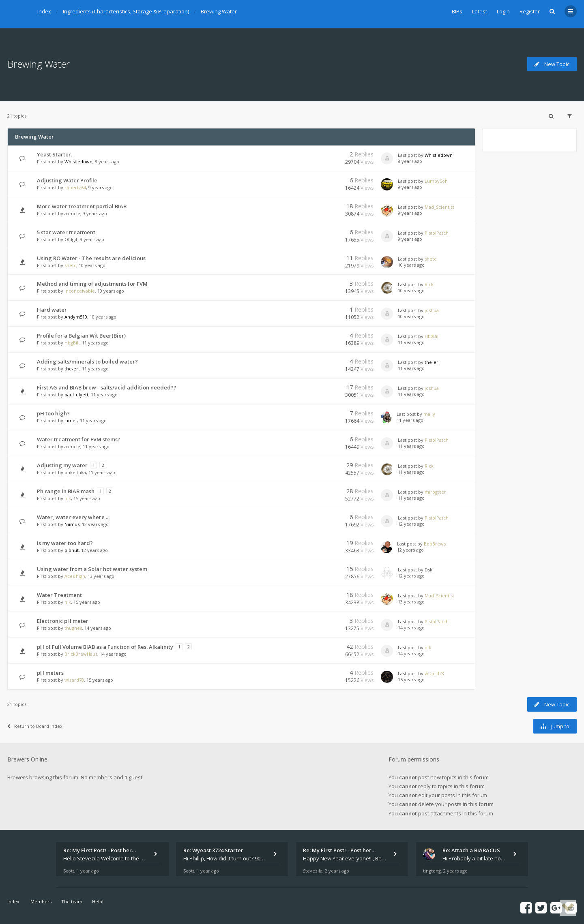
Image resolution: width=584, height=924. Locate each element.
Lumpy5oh (436, 181)
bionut (72, 550)
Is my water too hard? (65, 543)
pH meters (50, 673)
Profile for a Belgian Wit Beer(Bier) (81, 336)
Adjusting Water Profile (67, 180)
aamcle (72, 213)
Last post (408, 155)
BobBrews (435, 544)
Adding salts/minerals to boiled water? (87, 361)
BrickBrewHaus (81, 654)
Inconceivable (80, 291)
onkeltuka (75, 472)
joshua (432, 310)
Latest (480, 11)
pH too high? (53, 413)
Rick (429, 284)
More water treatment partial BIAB (82, 206)
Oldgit (71, 239)
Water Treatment (59, 595)
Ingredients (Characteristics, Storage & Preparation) (126, 11)
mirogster (435, 492)
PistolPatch (437, 233)
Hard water (52, 310)
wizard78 (74, 680)
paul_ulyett (76, 395)
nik (68, 498)
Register (530, 11)
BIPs (457, 11)
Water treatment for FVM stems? (79, 439)
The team (72, 902)
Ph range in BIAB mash (66, 491)
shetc (70, 265)
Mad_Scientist (439, 207)
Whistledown (78, 161)
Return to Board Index (35, 726)
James (71, 420)
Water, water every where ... (73, 517)
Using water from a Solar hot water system (92, 569)
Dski (429, 570)
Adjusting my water (62, 465)
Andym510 (76, 317)
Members (41, 902)
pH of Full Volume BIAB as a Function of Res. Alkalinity (105, 647)
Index (44, 11)
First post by (50, 161)
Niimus (72, 524)
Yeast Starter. (55, 154)
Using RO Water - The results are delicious (91, 258)
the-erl (72, 369)
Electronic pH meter (63, 621)
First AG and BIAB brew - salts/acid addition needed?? (107, 387)
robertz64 (75, 187)
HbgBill (72, 343)
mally (429, 414)
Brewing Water (219, 11)
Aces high (75, 576)
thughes (73, 628)
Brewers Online (27, 759)
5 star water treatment (66, 232)
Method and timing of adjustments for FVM (92, 284)
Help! (98, 902)
